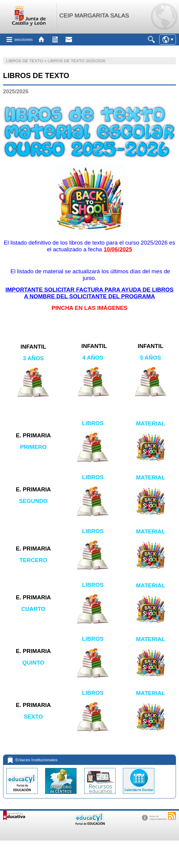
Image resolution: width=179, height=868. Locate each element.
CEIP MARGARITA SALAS (94, 15)
